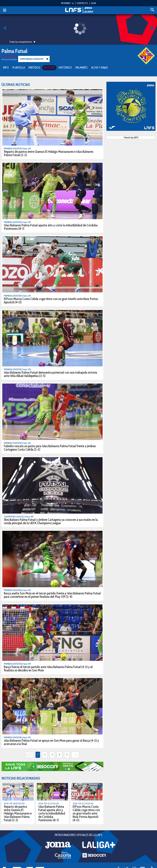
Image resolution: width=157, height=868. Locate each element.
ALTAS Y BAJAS (100, 67)
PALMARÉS (81, 67)
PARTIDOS (34, 67)
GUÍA (93, 3)
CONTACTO (82, 3)
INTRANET (66, 3)
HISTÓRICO (65, 67)
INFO (6, 67)
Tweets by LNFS (131, 137)
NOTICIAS (49, 67)
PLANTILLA (19, 67)
